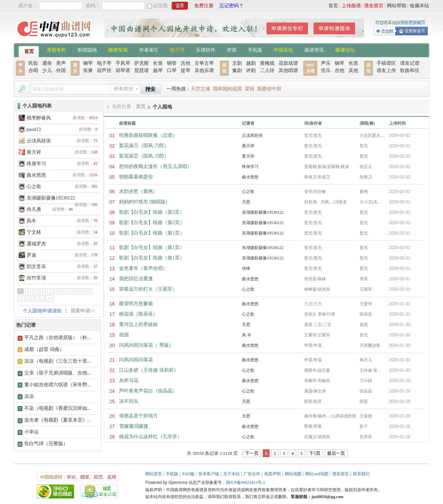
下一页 (252, 453)
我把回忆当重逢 (136, 279)
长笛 (158, 63)
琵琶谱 (142, 70)
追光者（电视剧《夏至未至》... (58, 420)
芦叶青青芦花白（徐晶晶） (148, 391)
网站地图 (293, 474)
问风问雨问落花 (136, 360)
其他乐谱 (204, 70)
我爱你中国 (269, 89)
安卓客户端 (209, 474)
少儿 (47, 70)
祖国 (124, 335)
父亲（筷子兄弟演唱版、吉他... (58, 373)
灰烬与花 (129, 381)
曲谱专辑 (118, 50)
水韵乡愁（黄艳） (138, 191)
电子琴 (104, 63)
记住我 (160, 6)
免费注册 (204, 6)
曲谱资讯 (314, 50)
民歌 (33, 63)
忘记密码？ (232, 6)
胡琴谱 (123, 70)
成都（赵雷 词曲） (44, 349)
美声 (61, 63)
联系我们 (361, 474)
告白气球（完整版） (46, 444)
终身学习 (36, 164)
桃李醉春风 (39, 118)
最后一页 (336, 453)
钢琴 (88, 63)
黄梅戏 (267, 63)
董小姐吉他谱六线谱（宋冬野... (58, 385)
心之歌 (34, 187)
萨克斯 (142, 63)
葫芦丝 (104, 70)
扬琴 (158, 70)
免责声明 (272, 474)
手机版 (255, 50)
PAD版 (188, 474)
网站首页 (154, 474)
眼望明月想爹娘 (136, 304)
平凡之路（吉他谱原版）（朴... (58, 338)
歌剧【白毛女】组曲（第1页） (152, 233)
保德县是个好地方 (138, 416)
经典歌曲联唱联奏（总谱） (148, 135)
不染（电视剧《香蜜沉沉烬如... (58, 408)
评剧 (251, 70)
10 (88, 291)
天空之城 (200, 89)
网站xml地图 (317, 474)
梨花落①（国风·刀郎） (144, 146)
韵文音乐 (36, 267)
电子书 (177, 50)
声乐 (326, 63)
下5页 (315, 453)
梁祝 (250, 89)
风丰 (31, 221)
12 (31, 298)
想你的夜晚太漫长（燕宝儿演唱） (155, 166)
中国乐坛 (283, 50)
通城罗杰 (36, 244)
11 (21, 298)
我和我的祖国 (227, 89)
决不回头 (129, 401)
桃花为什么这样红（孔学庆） (151, 437)
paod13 (34, 129)
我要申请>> (83, 311)
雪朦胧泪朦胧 (134, 426)
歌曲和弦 (410, 70)
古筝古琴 (204, 63)
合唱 (33, 70)
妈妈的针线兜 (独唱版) (143, 202)
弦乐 (326, 70)
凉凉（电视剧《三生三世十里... (58, 361)
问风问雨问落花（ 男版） (146, 345)
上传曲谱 (351, 6)
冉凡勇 (34, 209)
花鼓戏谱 (288, 63)
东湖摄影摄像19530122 (51, 198)
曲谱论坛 (345, 50)
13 (40, 298)
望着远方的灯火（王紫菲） (148, 289)
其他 (353, 70)
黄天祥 (34, 152)
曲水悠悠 (36, 175)
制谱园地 (87, 50)
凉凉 (29, 396)
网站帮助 (397, 6)
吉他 (186, 63)
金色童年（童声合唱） (143, 268)
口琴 (172, 70)
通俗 (47, 63)
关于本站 (232, 474)
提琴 (186, 70)
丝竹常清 (36, 278)
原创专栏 (56, 50)
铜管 (172, 63)
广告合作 (252, 474)
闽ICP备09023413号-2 (246, 483)
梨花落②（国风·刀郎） (144, 156)
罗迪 (31, 255)
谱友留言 (374, 6)
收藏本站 (419, 6)
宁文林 (34, 232)
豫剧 (237, 70)
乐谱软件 (206, 50)
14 (49, 298)
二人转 (267, 70)
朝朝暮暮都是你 (136, 177)
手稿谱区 (386, 63)
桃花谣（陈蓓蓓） (138, 314)
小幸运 (31, 432)
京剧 (237, 63)
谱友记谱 (410, 63)
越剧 (251, 63)
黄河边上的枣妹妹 (138, 324)
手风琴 (123, 63)
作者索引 (149, 50)
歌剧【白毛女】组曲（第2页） (152, 212)
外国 (61, 70)
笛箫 (88, 70)
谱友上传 (386, 70)
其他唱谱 (288, 70)
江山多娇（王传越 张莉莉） (149, 370)
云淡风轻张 (39, 141)
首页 (333, 6)
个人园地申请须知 (42, 311)
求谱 (232, 50)
